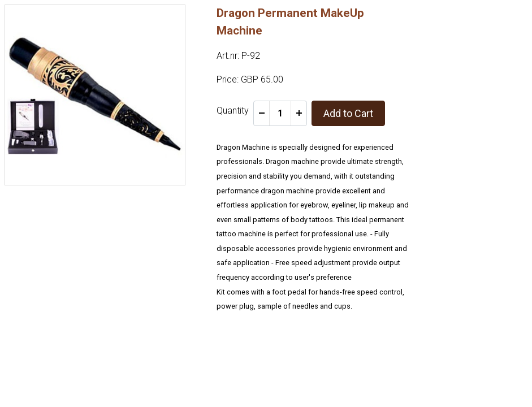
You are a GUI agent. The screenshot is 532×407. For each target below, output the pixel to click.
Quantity (233, 111)
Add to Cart (348, 113)
